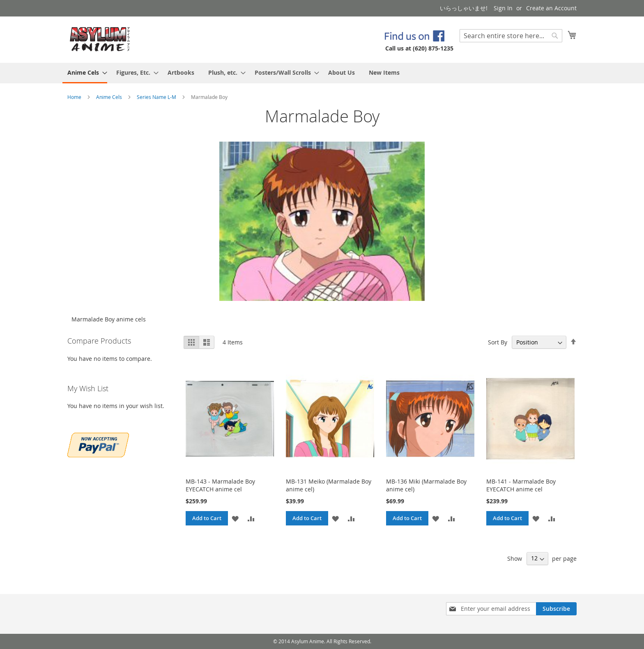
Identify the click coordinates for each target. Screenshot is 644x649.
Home (75, 97)
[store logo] (100, 39)
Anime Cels (110, 97)
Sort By (498, 342)
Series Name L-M (157, 97)
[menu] (322, 73)
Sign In (503, 8)
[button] (235, 518)
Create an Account (551, 8)
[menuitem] (85, 73)
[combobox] (511, 36)
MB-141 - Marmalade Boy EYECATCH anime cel (521, 485)
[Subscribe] (556, 609)
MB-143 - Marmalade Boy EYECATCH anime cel (220, 485)
